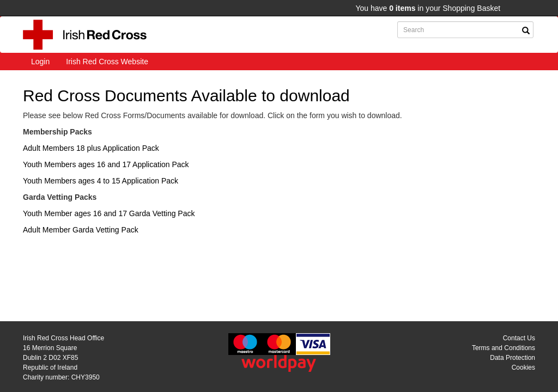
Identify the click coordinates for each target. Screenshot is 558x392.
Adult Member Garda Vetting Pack (81, 230)
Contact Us (519, 338)
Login (40, 62)
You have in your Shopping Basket (428, 8)
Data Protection (512, 358)
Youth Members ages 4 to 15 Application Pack (101, 181)
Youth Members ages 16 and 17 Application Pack (106, 164)
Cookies (523, 367)
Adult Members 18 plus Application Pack (91, 148)
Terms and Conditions (504, 348)
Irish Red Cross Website (107, 62)
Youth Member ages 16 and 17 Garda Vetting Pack (109, 213)
